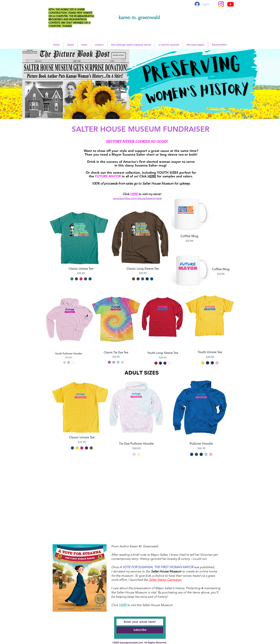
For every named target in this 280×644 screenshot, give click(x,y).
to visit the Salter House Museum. (150, 605)
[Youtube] (231, 4)
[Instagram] (221, 4)
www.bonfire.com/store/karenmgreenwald (142, 198)
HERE (152, 176)
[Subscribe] (140, 630)
